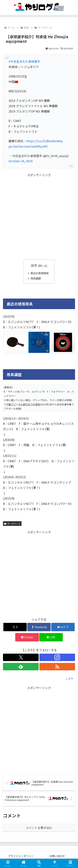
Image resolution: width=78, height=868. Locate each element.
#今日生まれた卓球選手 (24, 61)
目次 (34, 265)
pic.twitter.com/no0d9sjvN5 (28, 146)
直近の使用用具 (40, 273)
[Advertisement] (39, 217)
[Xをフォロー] (21, 657)
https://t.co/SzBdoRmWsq (45, 141)
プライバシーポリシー (21, 856)
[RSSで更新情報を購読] (57, 667)
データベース (12, 524)
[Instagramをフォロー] (57, 657)
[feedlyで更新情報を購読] (21, 667)
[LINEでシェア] (51, 637)
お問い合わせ (57, 856)
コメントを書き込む (39, 828)
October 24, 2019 (21, 161)
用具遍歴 (36, 278)
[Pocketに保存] (27, 637)
